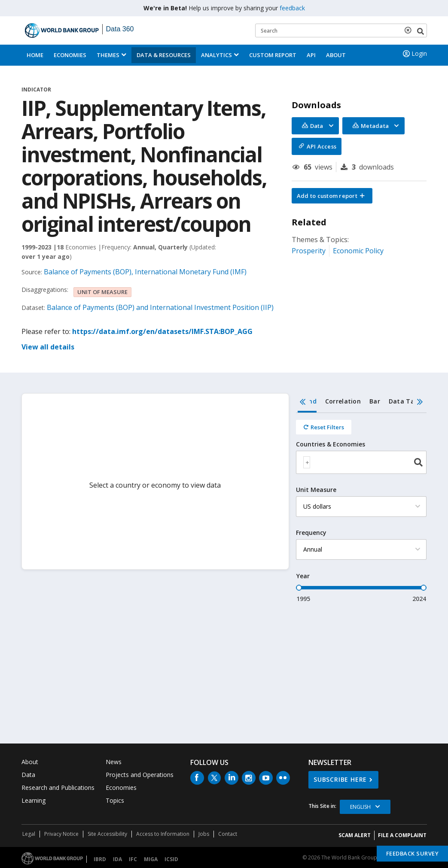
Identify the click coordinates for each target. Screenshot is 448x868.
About (336, 55)
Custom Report (273, 55)
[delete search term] (410, 30)
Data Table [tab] (406, 401)
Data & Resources (164, 55)
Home (35, 55)
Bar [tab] (375, 401)
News (114, 762)
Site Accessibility (107, 834)
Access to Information (163, 834)
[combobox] (361, 462)
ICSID (171, 859)
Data (28, 775)
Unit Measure (316, 490)
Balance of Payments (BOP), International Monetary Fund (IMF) (145, 272)
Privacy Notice (61, 834)
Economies (70, 55)
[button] (332, 196)
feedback (292, 8)
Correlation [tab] (343, 401)
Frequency (311, 533)
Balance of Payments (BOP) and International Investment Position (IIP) (160, 307)
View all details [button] (48, 347)
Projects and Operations (140, 775)
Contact (228, 834)
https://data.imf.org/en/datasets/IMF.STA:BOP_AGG (162, 331)
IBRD (100, 859)
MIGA (151, 859)
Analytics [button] (216, 55)
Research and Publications (58, 788)
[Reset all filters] (324, 427)
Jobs (204, 834)
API (311, 55)
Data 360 (120, 29)
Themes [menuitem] (108, 55)
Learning (34, 800)
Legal (29, 834)
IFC (133, 859)
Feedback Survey (413, 853)
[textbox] (307, 462)
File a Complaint (402, 835)
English (360, 807)
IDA (117, 859)
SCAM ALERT (355, 835)
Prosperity (309, 251)
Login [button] (414, 54)
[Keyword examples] (341, 30)
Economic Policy (358, 251)
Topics (115, 800)
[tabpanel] (361, 508)
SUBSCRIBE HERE (340, 779)
